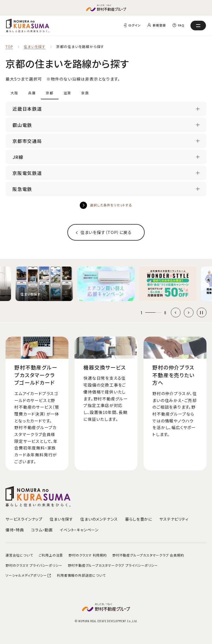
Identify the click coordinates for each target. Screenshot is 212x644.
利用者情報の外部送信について (81, 575)
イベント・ (79, 530)
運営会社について (19, 555)
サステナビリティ (174, 519)
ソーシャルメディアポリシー (28, 575)
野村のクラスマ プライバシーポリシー (34, 565)
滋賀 (67, 93)
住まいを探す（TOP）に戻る (106, 232)
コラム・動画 (42, 530)
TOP (9, 47)
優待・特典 (15, 530)
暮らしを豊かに (139, 519)
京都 (50, 93)
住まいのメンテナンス (99, 519)
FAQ (181, 25)
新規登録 (159, 25)
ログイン (134, 25)
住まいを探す (35, 47)
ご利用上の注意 (51, 555)
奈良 (85, 93)
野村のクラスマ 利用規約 (88, 555)
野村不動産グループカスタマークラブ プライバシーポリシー (113, 565)
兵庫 (32, 93)
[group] (44, 284)
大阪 (14, 93)
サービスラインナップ (24, 519)
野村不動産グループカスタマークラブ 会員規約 (148, 555)
